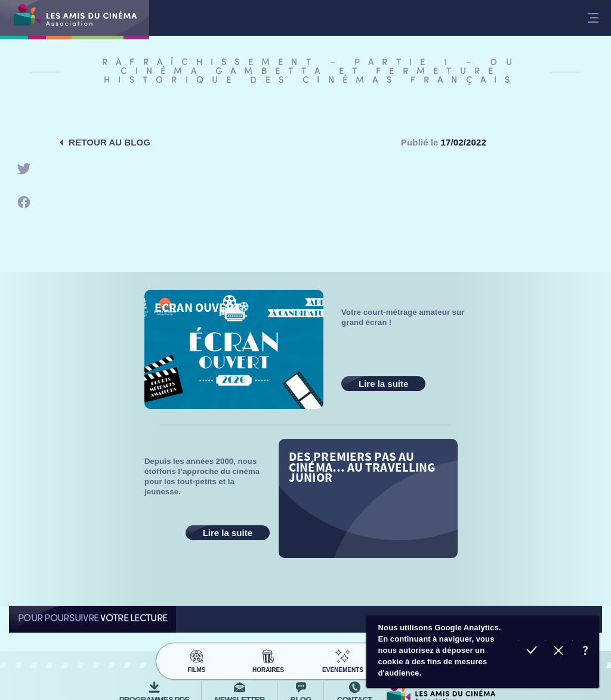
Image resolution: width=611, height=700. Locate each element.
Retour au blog (109, 142)
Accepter (532, 652)
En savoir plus (586, 652)
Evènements (343, 659)
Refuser (559, 652)
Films (197, 659)
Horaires (268, 659)
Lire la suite (383, 384)
